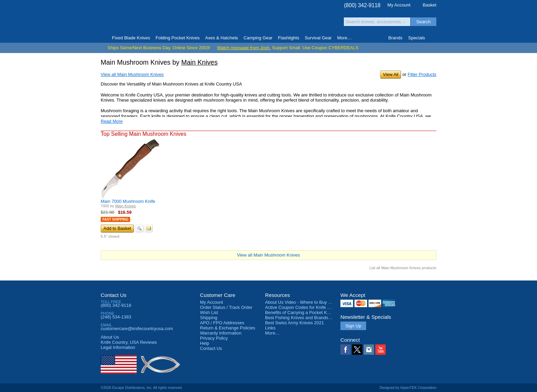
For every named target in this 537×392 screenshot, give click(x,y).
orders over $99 (246, 21)
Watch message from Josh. (244, 48)
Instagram (369, 350)
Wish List (209, 312)
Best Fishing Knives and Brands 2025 (302, 318)
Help (205, 343)
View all (132, 74)
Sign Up (353, 326)
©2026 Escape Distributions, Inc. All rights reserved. (142, 388)
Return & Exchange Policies (228, 328)
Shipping (209, 318)
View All (391, 74)
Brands (395, 38)
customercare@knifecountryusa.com (137, 329)
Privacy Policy (214, 338)
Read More (112, 121)
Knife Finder (433, 38)
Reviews (129, 342)
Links (270, 328)
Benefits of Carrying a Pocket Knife (300, 312)
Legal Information (118, 347)
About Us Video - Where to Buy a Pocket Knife (311, 302)
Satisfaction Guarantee (207, 19)
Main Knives (199, 62)
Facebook (346, 350)
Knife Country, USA (129, 18)
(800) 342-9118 (362, 5)
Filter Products (422, 74)
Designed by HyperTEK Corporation (408, 388)
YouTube (380, 350)
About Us (110, 337)
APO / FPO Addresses (222, 323)
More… (272, 333)
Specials (417, 38)
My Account (399, 5)
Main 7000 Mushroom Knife (128, 201)
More (344, 38)
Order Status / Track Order (226, 307)
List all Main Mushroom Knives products (403, 268)
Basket (429, 5)
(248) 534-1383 (116, 317)
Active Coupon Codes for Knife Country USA (309, 307)
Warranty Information (221, 333)
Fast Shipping (115, 219)
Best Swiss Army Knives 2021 (295, 323)
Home (104, 38)
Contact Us (114, 295)
